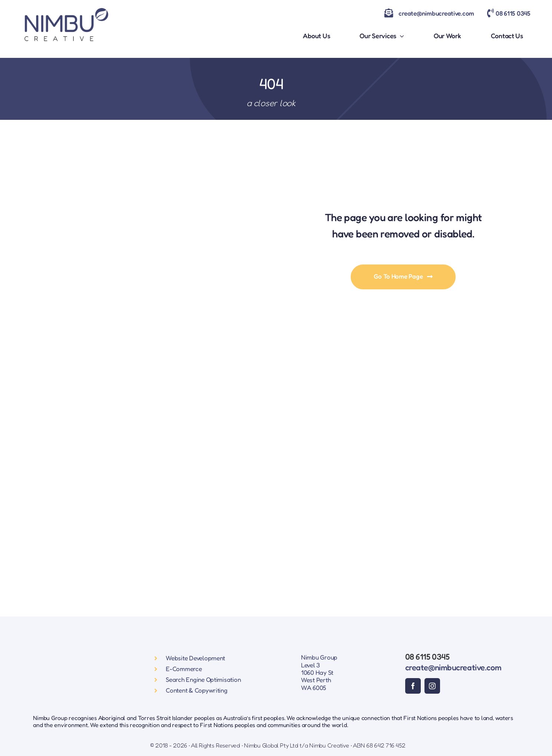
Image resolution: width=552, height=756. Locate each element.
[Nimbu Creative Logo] (66, 7)
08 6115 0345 (513, 13)
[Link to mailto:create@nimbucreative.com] (389, 13)
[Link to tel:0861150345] (490, 13)
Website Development (195, 658)
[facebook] (413, 686)
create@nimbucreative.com (436, 13)
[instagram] (432, 686)
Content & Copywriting (197, 690)
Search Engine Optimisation (203, 679)
